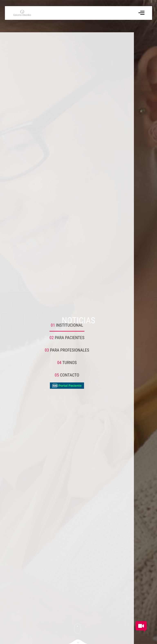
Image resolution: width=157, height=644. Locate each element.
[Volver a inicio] (19, 13)
